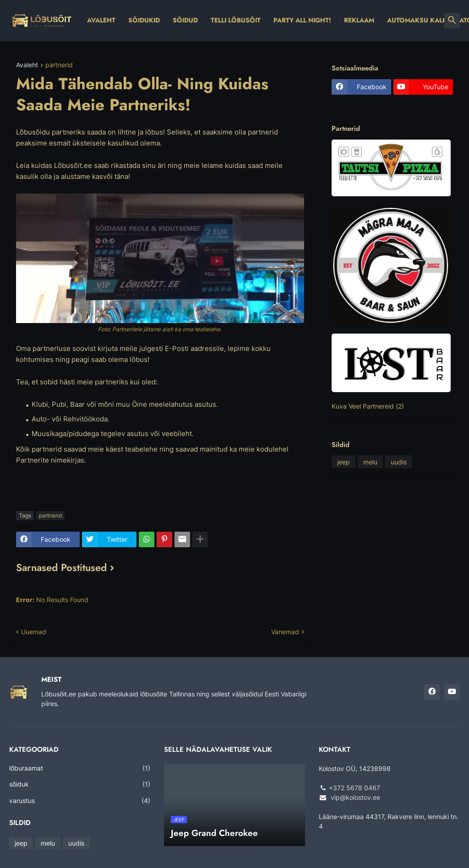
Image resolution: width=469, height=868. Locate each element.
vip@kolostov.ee (355, 797)
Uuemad (34, 632)
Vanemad (285, 632)
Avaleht (101, 20)
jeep (344, 462)
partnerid (59, 65)
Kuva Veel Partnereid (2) (368, 406)
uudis (399, 462)
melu (370, 462)
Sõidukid (144, 20)
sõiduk (80, 784)
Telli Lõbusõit (236, 20)
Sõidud (185, 20)
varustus (80, 801)
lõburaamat (80, 768)
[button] (452, 21)
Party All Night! (302, 20)
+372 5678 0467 (354, 788)
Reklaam (359, 20)
